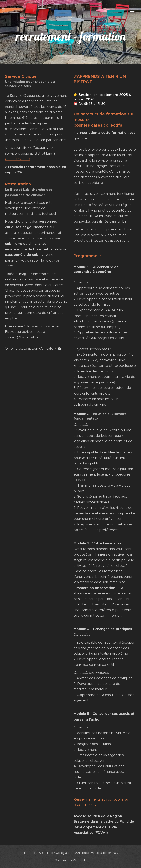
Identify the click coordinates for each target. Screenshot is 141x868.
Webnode (80, 860)
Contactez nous (17, 159)
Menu (132, 10)
